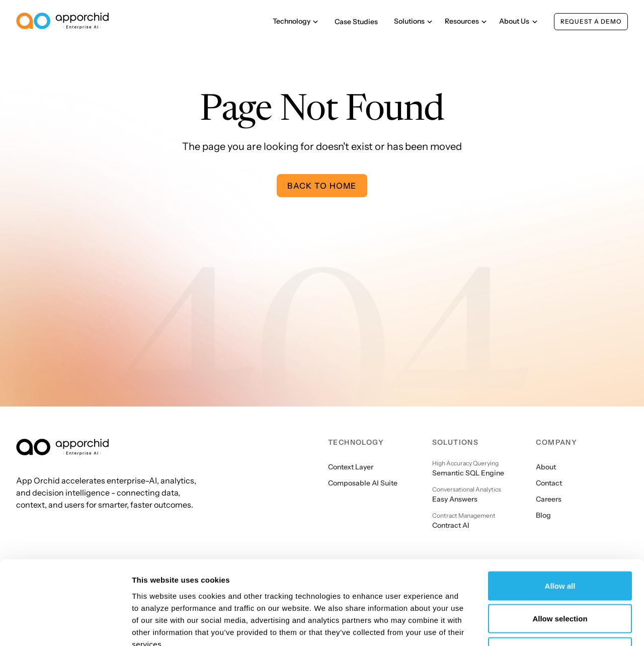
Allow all (560, 514)
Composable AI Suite (363, 483)
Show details (528, 626)
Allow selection (560, 547)
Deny (560, 580)
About (546, 467)
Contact (549, 483)
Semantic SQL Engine (468, 473)
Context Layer (351, 467)
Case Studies (356, 22)
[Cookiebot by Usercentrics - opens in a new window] (65, 626)
